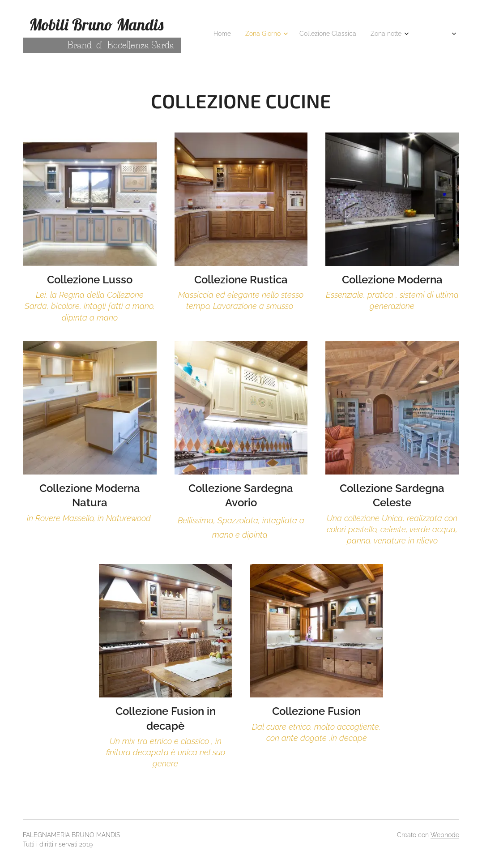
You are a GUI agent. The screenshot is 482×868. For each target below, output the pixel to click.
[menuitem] (295, 34)
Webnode (445, 835)
